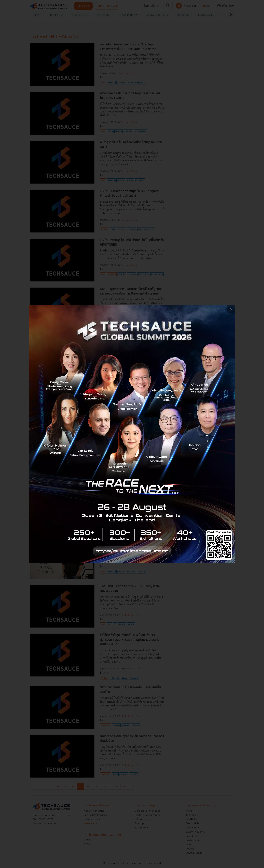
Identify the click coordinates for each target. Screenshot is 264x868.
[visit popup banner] (132, 434)
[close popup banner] (231, 309)
